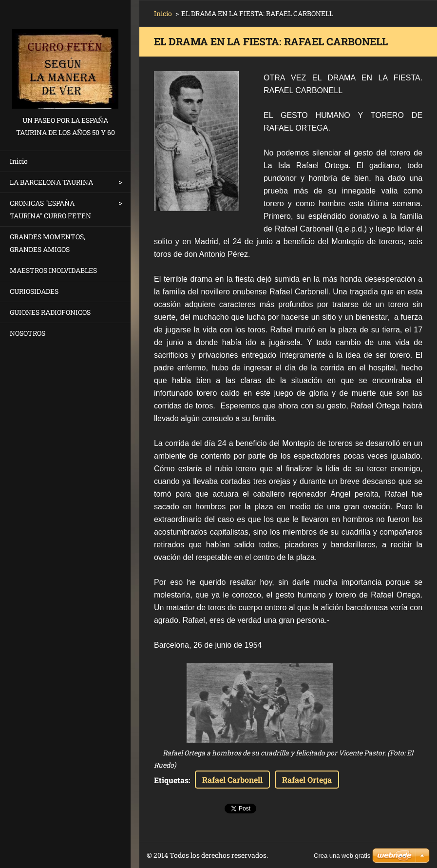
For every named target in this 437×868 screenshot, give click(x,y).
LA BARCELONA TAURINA (51, 182)
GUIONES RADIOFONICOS (50, 312)
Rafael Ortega (307, 780)
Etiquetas (171, 780)
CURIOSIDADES (34, 291)
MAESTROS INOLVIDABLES (53, 270)
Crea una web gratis (342, 856)
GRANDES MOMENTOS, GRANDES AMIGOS (47, 243)
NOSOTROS (28, 333)
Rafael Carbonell (232, 780)
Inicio (19, 161)
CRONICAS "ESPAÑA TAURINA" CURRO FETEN (50, 209)
